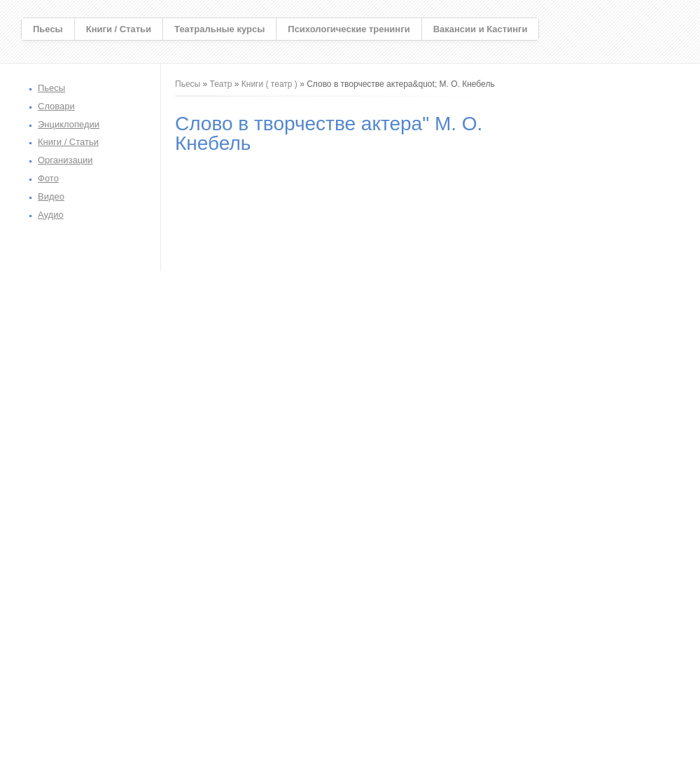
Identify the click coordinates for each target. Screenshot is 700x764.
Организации (65, 160)
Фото (48, 178)
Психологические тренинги (349, 29)
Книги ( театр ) (269, 84)
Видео (51, 196)
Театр (221, 84)
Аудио (51, 215)
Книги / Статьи (119, 29)
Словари (56, 106)
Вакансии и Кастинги (481, 29)
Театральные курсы (219, 29)
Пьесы (48, 29)
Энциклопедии (69, 124)
